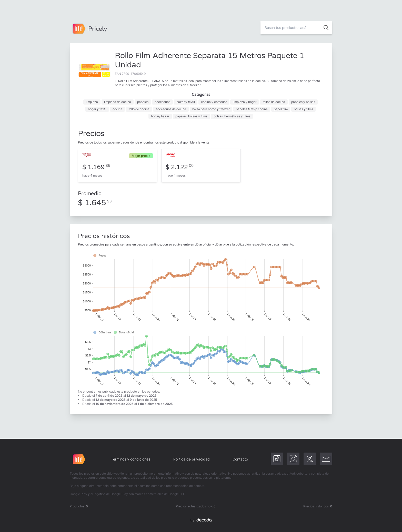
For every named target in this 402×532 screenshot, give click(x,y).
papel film (281, 109)
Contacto (240, 459)
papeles (143, 102)
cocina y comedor (214, 102)
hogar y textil (97, 109)
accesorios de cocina (171, 109)
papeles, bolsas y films (191, 116)
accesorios (162, 102)
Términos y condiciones (131, 459)
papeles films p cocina (252, 109)
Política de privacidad (192, 459)
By (201, 520)
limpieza (92, 102)
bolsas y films (303, 109)
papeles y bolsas (303, 102)
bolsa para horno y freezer (211, 109)
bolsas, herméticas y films (232, 116)
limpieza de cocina (118, 102)
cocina (117, 109)
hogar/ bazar (160, 116)
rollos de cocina (274, 102)
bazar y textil (186, 102)
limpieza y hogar (245, 102)
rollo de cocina (139, 109)
